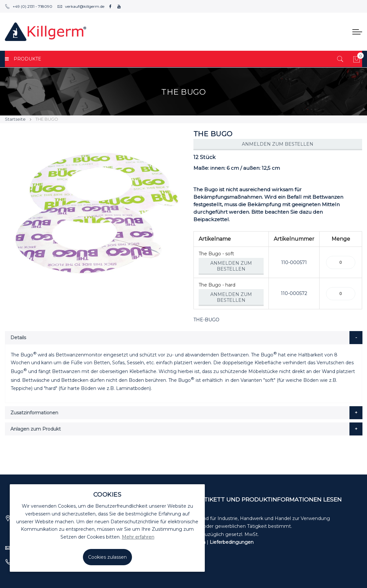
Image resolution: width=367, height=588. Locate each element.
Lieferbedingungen (232, 542)
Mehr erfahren (138, 537)
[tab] (184, 338)
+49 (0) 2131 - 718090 (29, 6)
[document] (107, 528)
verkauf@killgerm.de (81, 6)
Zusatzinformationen (34, 413)
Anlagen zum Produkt (36, 429)
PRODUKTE (23, 59)
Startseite (15, 119)
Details (18, 338)
